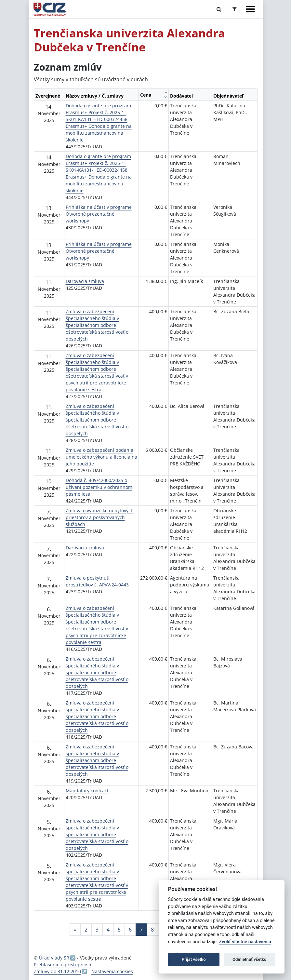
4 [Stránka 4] (108, 930)
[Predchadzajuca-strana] (75, 930)
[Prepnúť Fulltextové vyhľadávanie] (219, 9)
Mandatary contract (87, 791)
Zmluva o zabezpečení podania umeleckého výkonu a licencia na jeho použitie (101, 457)
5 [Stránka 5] (119, 930)
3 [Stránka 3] (97, 930)
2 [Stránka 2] (86, 930)
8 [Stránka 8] (152, 930)
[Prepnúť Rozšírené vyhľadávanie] (235, 9)
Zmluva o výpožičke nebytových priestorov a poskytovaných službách (100, 517)
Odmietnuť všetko (249, 959)
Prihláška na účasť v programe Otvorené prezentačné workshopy (99, 214)
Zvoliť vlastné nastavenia (245, 942)
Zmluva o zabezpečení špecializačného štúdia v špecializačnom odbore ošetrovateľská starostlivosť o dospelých (97, 325)
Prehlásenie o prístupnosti (63, 965)
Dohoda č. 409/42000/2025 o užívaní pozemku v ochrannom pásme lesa (99, 487)
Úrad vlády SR (54, 958)
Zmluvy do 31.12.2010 (57, 971)
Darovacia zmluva (85, 281)
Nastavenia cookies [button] (112, 971)
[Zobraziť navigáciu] (250, 9)
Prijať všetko (194, 959)
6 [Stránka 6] (130, 930)
